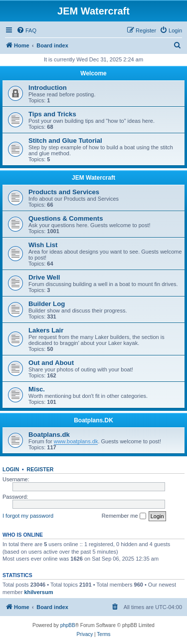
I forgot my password (28, 516)
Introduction (48, 88)
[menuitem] (26, 30)
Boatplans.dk (49, 435)
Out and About (51, 363)
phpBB (68, 625)
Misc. (37, 389)
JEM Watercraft (93, 178)
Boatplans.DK (93, 420)
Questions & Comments (66, 218)
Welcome (93, 73)
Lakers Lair (46, 330)
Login (11, 469)
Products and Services (64, 192)
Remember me (124, 516)
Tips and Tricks (52, 114)
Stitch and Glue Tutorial (65, 141)
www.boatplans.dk (76, 441)
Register (40, 469)
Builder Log (47, 304)
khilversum (38, 592)
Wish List (43, 245)
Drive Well (44, 277)
